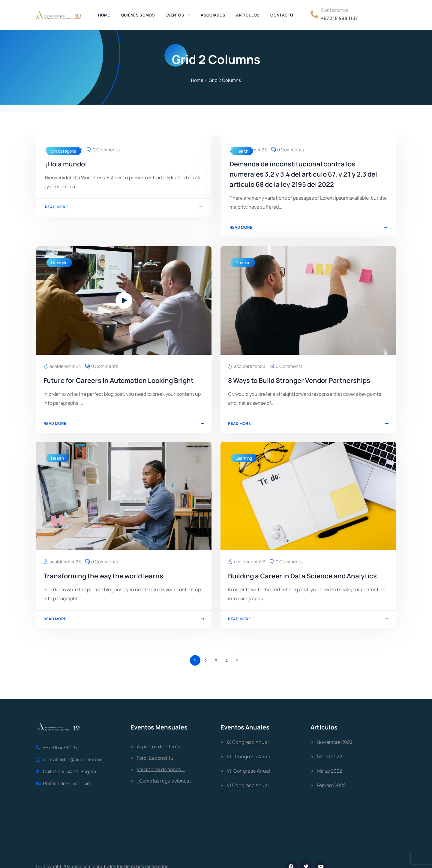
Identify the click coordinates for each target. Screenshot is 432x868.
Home (197, 80)
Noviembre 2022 (335, 742)
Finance (243, 262)
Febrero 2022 (331, 785)
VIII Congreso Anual (249, 756)
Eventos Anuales (245, 727)
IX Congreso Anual (248, 742)
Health (242, 151)
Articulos (324, 727)
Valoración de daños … (161, 769)
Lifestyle (59, 262)
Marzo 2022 (329, 756)
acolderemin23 (65, 366)
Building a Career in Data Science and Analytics (302, 576)
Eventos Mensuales (159, 727)
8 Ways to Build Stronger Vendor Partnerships (299, 380)
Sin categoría (64, 151)
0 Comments (106, 150)
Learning (244, 458)
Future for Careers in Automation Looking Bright (118, 380)
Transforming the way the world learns (103, 576)
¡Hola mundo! (66, 164)
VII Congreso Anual (249, 771)
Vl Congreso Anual (248, 785)
